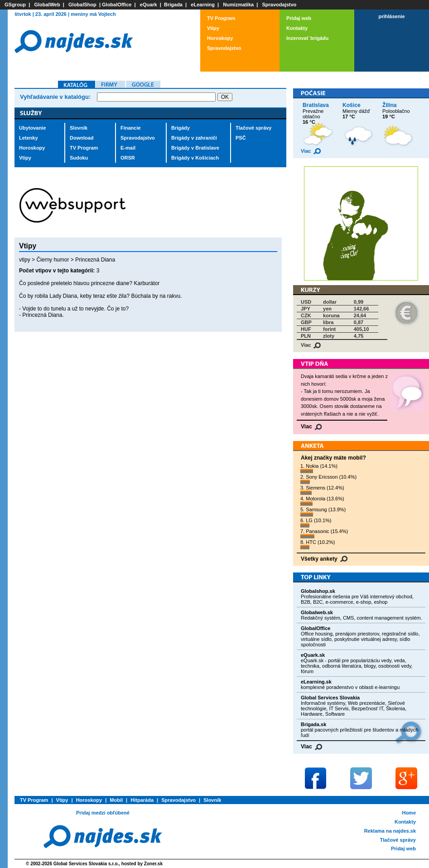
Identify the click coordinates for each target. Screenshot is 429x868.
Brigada (173, 5)
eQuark (149, 5)
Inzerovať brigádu (307, 38)
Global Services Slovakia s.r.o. (86, 864)
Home (409, 813)
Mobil (116, 800)
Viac (311, 151)
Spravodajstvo (280, 5)
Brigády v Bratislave (195, 148)
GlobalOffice (117, 5)
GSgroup (15, 5)
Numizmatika (238, 5)
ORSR (128, 158)
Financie (131, 128)
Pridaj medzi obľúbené (103, 813)
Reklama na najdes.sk (390, 831)
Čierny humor (53, 260)
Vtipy (213, 28)
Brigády (181, 128)
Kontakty (297, 28)
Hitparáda (142, 800)
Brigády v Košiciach (195, 158)
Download (82, 138)
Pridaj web (299, 18)
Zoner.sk (153, 864)
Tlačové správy (254, 128)
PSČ (241, 138)
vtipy (25, 260)
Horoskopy (220, 38)
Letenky (29, 138)
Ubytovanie (32, 128)
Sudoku (79, 158)
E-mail (128, 148)
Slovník (79, 128)
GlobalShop (82, 5)
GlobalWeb (47, 5)
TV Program (221, 18)
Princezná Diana (95, 260)
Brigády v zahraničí (194, 138)
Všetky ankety (324, 559)
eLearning (203, 5)
